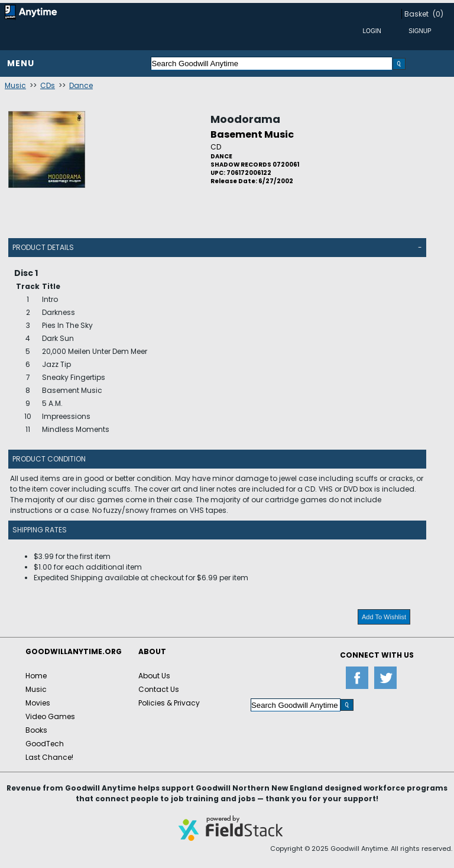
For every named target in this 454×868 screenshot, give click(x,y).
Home (36, 676)
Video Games (50, 716)
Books (36, 730)
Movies (38, 703)
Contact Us (159, 689)
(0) (438, 14)
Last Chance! (49, 757)
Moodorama (245, 119)
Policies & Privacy (169, 703)
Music (15, 85)
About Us (154, 676)
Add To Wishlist (384, 617)
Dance (81, 85)
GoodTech (45, 744)
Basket (416, 14)
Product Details (43, 247)
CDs (48, 85)
